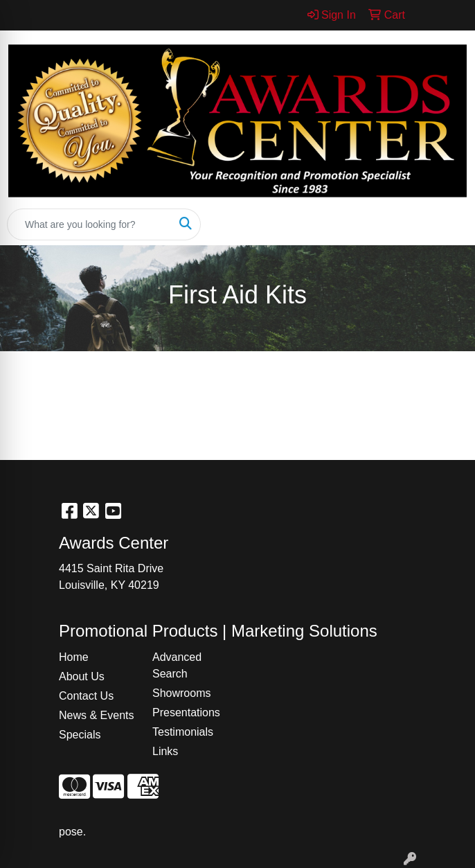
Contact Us (86, 696)
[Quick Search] (89, 224)
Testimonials (183, 732)
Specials (80, 735)
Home (74, 657)
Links (165, 751)
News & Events (96, 715)
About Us (82, 676)
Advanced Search (177, 665)
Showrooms (181, 693)
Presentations (186, 712)
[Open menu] (447, 224)
